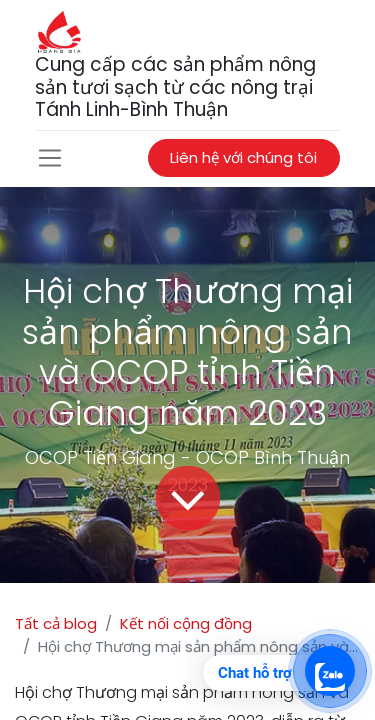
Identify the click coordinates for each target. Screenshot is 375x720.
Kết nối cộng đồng (186, 623)
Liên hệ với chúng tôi (243, 157)
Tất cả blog (56, 623)
